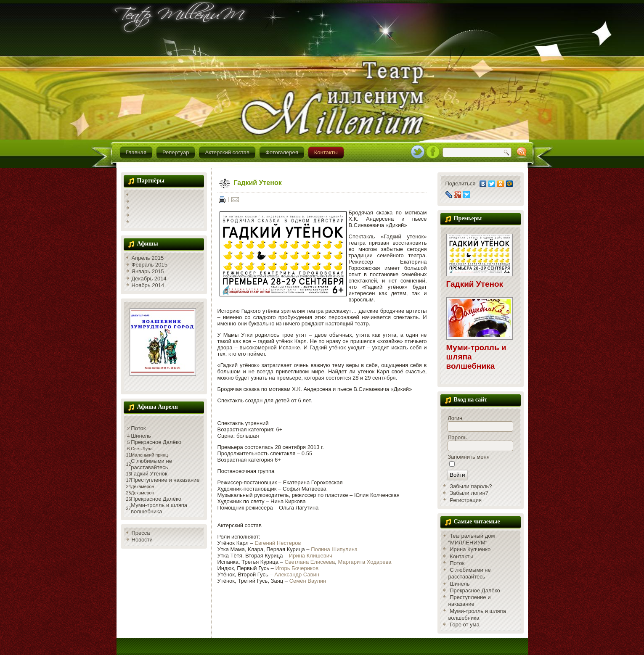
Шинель (141, 436)
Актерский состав (227, 152)
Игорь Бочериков (297, 568)
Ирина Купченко (470, 549)
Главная (136, 152)
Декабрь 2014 (149, 279)
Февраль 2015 (150, 265)
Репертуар (176, 152)
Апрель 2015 (148, 258)
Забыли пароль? (471, 486)
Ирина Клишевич (311, 556)
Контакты (326, 152)
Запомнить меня (468, 457)
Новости (142, 540)
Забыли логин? (469, 493)
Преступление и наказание (165, 480)
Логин (455, 418)
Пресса (141, 533)
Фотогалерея (282, 152)
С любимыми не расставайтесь (151, 464)
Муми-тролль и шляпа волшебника (159, 508)
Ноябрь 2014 (148, 285)
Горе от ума (465, 625)
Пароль (457, 437)
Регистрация (466, 500)
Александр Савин (297, 574)
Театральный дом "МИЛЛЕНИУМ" (472, 539)
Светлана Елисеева (310, 562)
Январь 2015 (148, 271)
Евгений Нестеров (278, 543)
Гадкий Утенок (149, 474)
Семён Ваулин (308, 581)
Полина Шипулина (334, 549)
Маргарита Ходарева (365, 562)
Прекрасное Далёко (156, 442)
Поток (138, 428)
